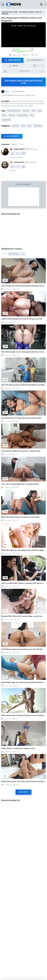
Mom (32, 115)
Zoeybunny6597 (19, 149)
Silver (7, 91)
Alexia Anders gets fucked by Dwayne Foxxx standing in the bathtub (23, 715)
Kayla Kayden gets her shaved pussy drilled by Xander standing (23, 682)
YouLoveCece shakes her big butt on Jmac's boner (21, 451)
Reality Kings (20, 91)
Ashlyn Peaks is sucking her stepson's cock (18, 748)
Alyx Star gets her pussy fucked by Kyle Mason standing (23, 385)
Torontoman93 (19, 162)
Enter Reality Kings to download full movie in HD (23, 82)
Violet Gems (19, 95)
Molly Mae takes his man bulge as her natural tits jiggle (23, 550)
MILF (29, 126)
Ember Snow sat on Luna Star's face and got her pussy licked (23, 781)
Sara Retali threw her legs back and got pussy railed (21, 418)
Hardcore (15, 126)
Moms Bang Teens (14, 111)
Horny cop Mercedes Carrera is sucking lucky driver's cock (23, 583)
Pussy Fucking (22, 115)
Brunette (26, 111)
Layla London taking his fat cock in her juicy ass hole (22, 319)
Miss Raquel (9, 95)
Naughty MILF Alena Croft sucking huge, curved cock (22, 616)
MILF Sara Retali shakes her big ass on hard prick (20, 517)
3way (39, 111)
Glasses (12, 115)
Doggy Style (6, 120)
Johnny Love (30, 95)
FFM (33, 111)
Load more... (24, 792)
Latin (23, 126)
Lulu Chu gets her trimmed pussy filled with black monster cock (23, 286)
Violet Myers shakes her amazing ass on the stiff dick (22, 649)
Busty (4, 115)
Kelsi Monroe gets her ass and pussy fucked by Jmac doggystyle (23, 352)
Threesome (38, 126)
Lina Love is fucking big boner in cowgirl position (20, 484)
